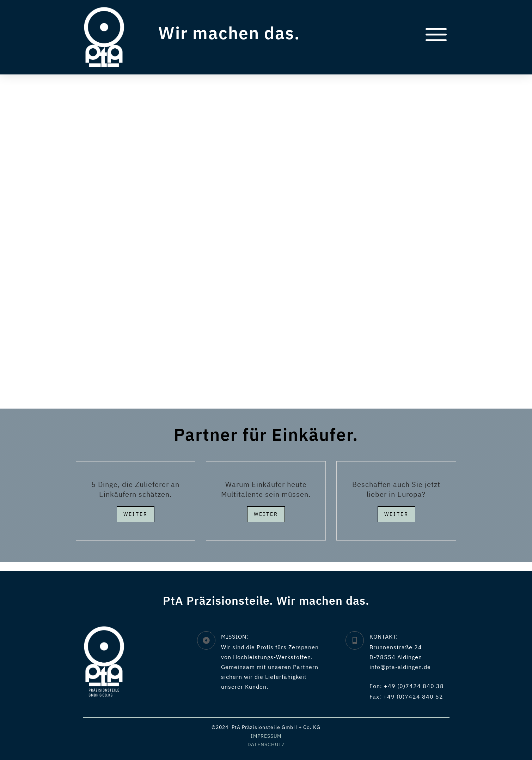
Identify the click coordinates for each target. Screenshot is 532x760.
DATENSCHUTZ (266, 744)
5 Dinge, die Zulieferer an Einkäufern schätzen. (135, 498)
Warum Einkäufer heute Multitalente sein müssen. (266, 498)
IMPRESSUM (266, 736)
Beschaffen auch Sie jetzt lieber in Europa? (396, 498)
